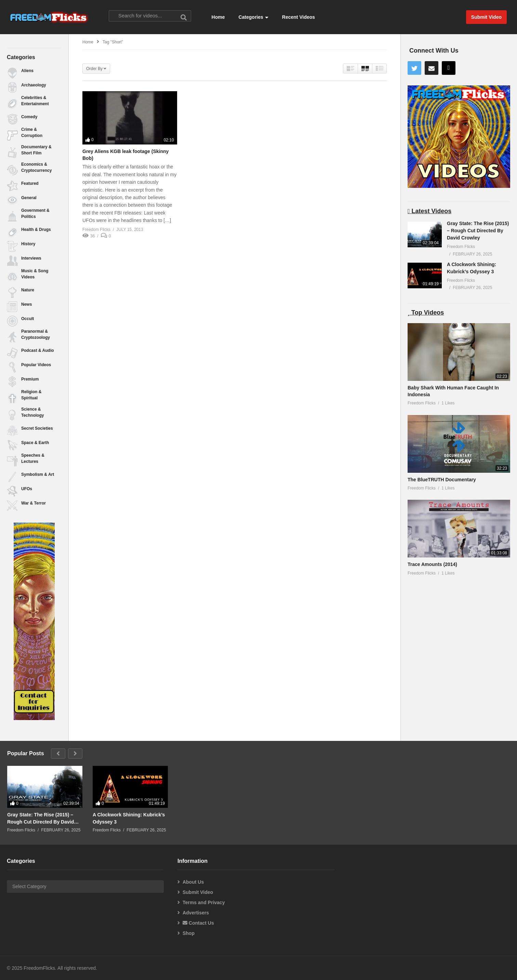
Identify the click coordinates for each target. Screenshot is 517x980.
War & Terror (34, 503)
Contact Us (198, 923)
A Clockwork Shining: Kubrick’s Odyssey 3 (129, 818)
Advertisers (196, 913)
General (29, 198)
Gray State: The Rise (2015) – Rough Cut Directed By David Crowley (478, 231)
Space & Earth (35, 443)
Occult (28, 319)
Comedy (29, 117)
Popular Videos (36, 365)
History (28, 244)
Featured (30, 183)
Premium (30, 379)
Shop (189, 933)
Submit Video (198, 892)
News (26, 304)
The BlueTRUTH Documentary (442, 480)
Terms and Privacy (204, 902)
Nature (28, 290)
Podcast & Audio (38, 350)
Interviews (31, 258)
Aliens (27, 71)
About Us (193, 882)
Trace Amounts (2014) (432, 564)
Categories (253, 17)
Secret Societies (37, 428)
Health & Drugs (36, 230)
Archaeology (34, 85)
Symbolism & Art (38, 474)
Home (218, 17)
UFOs (27, 489)
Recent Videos (299, 17)
